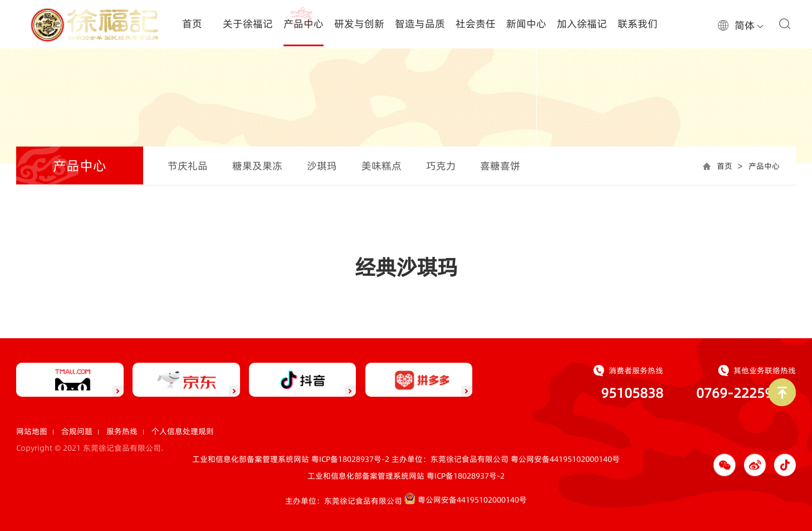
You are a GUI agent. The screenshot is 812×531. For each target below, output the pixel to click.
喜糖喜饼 (500, 166)
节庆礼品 (188, 166)
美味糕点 (381, 166)
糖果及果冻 (257, 166)
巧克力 (441, 166)
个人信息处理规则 (183, 431)
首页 (725, 166)
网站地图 (32, 431)
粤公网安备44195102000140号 (565, 459)
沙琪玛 (322, 166)
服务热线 (122, 431)
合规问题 (77, 431)
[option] (406, 98)
